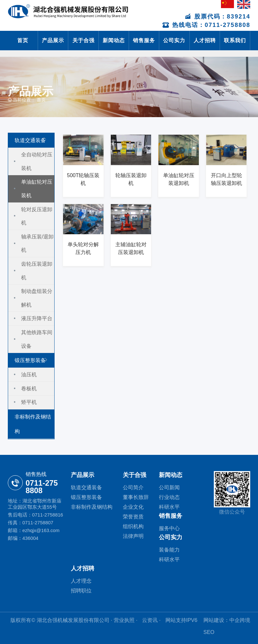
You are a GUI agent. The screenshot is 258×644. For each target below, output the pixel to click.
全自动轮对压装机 (37, 161)
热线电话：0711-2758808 (206, 25)
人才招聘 (205, 40)
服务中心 (169, 528)
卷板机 (29, 389)
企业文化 (133, 507)
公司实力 (174, 40)
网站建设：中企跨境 (227, 620)
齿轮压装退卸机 (37, 271)
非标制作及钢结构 (33, 424)
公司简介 (133, 487)
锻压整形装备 (30, 360)
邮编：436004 (23, 538)
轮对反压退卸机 (37, 216)
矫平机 (29, 402)
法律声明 (133, 536)
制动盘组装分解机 (37, 298)
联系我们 (235, 40)
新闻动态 (114, 40)
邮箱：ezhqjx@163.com (34, 530)
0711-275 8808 (42, 487)
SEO (209, 632)
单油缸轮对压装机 (37, 189)
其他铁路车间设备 (37, 339)
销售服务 (144, 40)
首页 (23, 40)
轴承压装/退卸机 (37, 243)
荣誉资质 (133, 517)
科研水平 (169, 507)
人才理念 (81, 581)
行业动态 (169, 497)
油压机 (29, 375)
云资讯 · (152, 620)
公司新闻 (169, 487)
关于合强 (84, 40)
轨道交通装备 (30, 140)
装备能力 (169, 550)
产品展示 (53, 40)
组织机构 (133, 526)
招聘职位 (81, 591)
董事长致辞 (136, 497)
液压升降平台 (37, 319)
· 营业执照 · (124, 620)
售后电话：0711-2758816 (35, 515)
